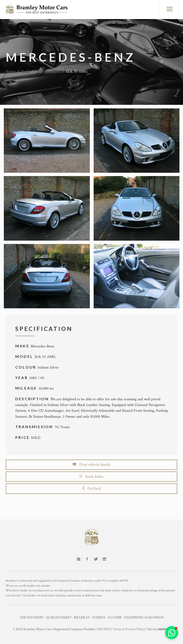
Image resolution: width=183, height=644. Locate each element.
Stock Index (91, 477)
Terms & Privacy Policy (129, 629)
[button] (172, 633)
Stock (25, 71)
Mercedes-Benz (48, 71)
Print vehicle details (91, 465)
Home (10, 71)
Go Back (92, 488)
